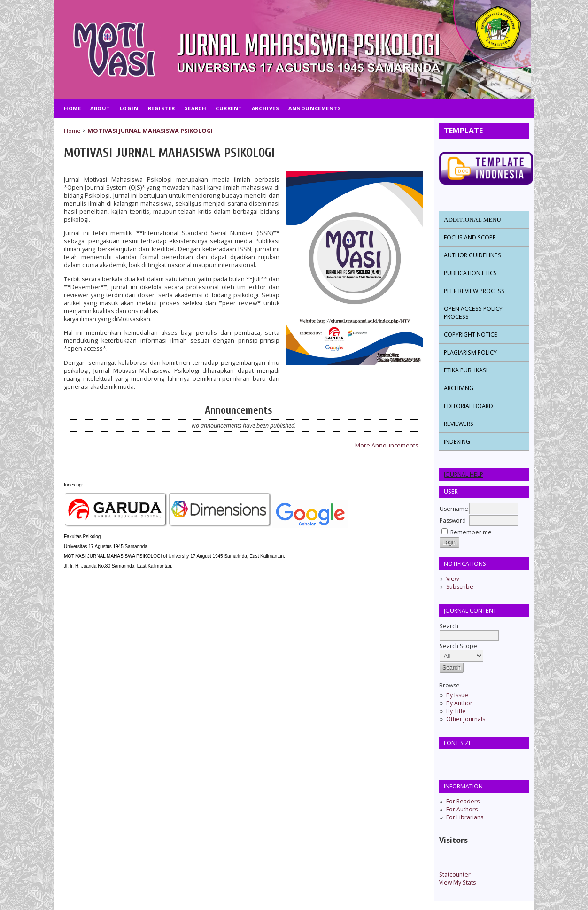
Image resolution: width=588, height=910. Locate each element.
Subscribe (460, 587)
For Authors (462, 809)
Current (229, 108)
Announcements (315, 108)
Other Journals (466, 719)
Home (72, 108)
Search (469, 631)
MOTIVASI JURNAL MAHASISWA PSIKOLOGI (150, 131)
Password (453, 521)
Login (129, 108)
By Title (456, 711)
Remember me (471, 532)
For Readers (463, 801)
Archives (265, 108)
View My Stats (457, 883)
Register (162, 108)
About (100, 108)
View (453, 579)
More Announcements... (389, 445)
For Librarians (465, 817)
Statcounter (455, 875)
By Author (459, 703)
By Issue (457, 695)
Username (454, 509)
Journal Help (464, 474)
